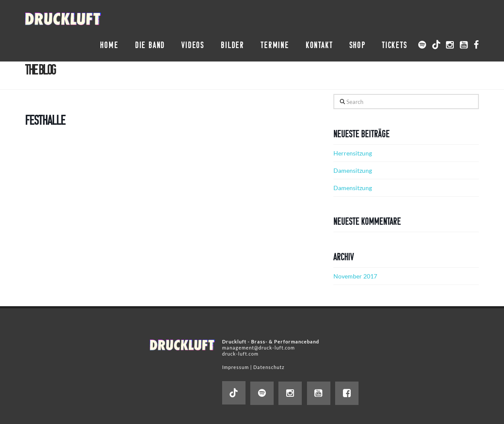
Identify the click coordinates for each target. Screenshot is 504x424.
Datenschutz (269, 367)
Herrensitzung (353, 153)
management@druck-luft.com (258, 348)
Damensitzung (353, 170)
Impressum (236, 367)
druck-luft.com (240, 354)
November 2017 (355, 276)
